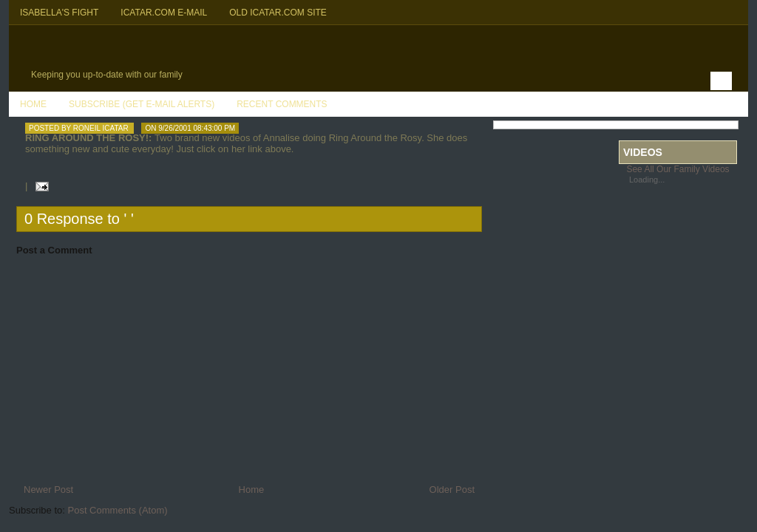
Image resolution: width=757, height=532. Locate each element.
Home (33, 104)
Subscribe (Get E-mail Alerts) (142, 104)
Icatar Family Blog (168, 49)
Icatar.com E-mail (164, 13)
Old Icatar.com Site (278, 13)
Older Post (452, 490)
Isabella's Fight (59, 13)
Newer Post (48, 490)
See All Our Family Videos (678, 169)
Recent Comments (282, 104)
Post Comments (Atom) (118, 510)
